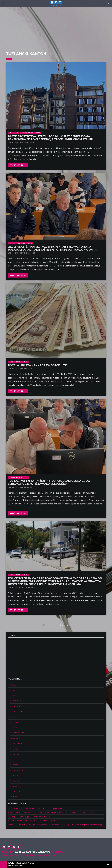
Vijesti (38, 133)
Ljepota (16, 781)
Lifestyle (14, 775)
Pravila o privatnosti (33, 855)
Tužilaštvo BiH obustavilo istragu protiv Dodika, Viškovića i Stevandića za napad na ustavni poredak (51, 812)
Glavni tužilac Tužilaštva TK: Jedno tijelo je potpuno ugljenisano (35, 808)
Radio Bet (7, 852)
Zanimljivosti (18, 770)
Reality (16, 765)
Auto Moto (17, 743)
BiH (10, 243)
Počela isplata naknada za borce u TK (37, 365)
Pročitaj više (18, 165)
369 (62, 625)
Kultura (14, 797)
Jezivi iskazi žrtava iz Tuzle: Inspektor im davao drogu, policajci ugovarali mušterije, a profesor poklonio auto (53, 248)
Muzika (16, 759)
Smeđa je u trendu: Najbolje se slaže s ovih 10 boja (30, 816)
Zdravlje (16, 791)
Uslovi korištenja (11, 855)
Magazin (14, 738)
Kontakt (51, 855)
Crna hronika (14, 133)
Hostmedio (58, 852)
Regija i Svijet (19, 701)
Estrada (16, 749)
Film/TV (16, 754)
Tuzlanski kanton (27, 133)
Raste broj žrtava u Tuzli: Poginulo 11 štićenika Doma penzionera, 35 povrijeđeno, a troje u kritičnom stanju (50, 138)
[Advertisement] (56, 28)
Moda (15, 786)
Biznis (15, 695)
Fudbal (15, 722)
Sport (13, 717)
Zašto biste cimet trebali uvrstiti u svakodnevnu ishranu (32, 821)
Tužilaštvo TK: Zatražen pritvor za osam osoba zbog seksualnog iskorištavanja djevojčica (49, 482)
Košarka (16, 727)
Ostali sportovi (19, 733)
